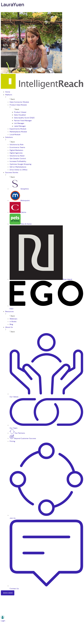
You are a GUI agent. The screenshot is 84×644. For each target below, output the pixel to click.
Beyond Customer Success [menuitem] (23, 438)
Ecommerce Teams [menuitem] (17, 147)
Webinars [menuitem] (13, 319)
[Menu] (2, 73)
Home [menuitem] (8, 92)
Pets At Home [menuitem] (21, 224)
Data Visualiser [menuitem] (20, 115)
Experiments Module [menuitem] (18, 129)
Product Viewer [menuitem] (20, 112)
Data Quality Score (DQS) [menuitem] (24, 118)
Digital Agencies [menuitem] (16, 153)
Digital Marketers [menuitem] (16, 150)
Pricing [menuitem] (12, 441)
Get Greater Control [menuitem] (18, 158)
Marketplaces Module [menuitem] (18, 132)
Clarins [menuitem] (18, 212)
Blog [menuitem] (11, 324)
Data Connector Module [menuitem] (19, 102)
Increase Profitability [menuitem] (18, 161)
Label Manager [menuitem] (20, 126)
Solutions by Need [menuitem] (17, 156)
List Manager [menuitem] (19, 123)
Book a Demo (8, 593)
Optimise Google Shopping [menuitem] (20, 164)
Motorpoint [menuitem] (20, 200)
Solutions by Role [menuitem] (17, 145)
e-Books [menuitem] (13, 322)
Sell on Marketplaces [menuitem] (18, 167)
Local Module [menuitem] (15, 135)
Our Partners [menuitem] (17, 433)
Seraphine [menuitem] (19, 189)
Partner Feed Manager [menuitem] (23, 121)
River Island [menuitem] (41, 279)
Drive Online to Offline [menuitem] (18, 170)
